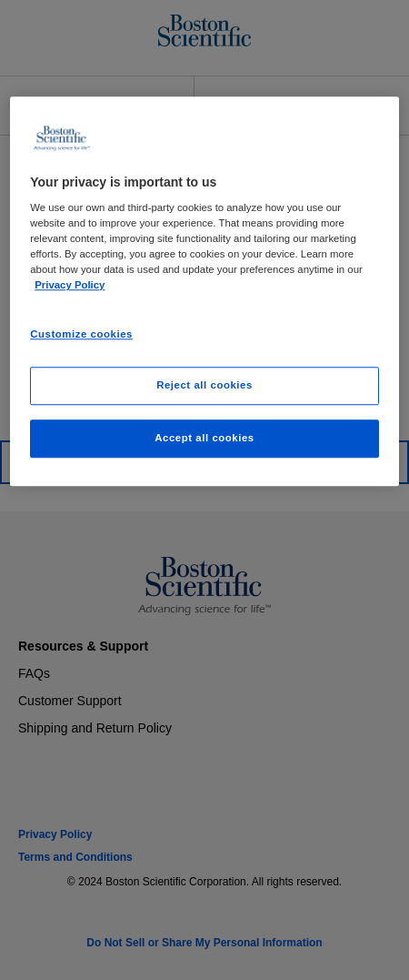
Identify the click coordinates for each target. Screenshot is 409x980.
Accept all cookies (204, 439)
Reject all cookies (204, 386)
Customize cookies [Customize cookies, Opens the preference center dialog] (81, 334)
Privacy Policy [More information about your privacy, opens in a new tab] (70, 286)
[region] (204, 292)
